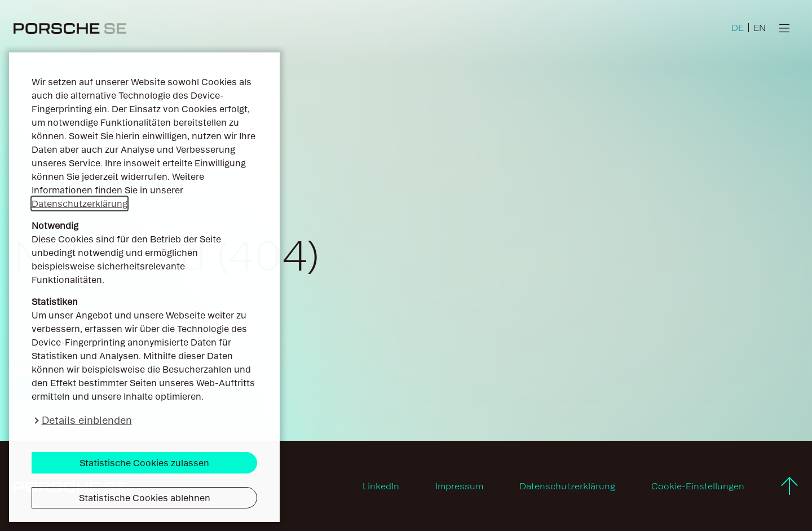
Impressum (459, 486)
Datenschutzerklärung (80, 203)
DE (738, 28)
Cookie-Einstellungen (698, 486)
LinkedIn (381, 486)
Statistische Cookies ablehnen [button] (145, 498)
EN (760, 28)
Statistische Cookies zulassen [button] (144, 463)
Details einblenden (87, 420)
